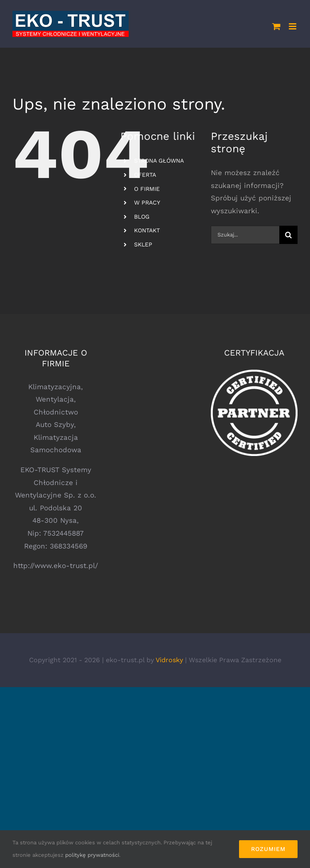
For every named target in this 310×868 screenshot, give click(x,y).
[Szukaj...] (245, 235)
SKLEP (143, 244)
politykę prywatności (92, 855)
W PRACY (147, 202)
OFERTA (145, 175)
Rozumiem (268, 849)
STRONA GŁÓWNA (159, 161)
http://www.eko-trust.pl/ (56, 566)
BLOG (142, 217)
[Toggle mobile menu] (293, 26)
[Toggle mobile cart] (276, 26)
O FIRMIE (147, 189)
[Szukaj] (288, 235)
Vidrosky (169, 660)
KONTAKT (147, 230)
